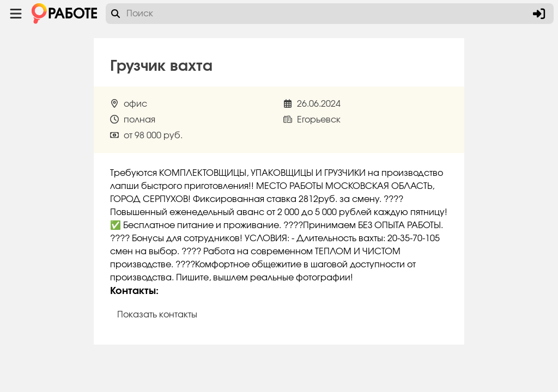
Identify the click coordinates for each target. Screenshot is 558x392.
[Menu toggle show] (16, 14)
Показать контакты (157, 315)
